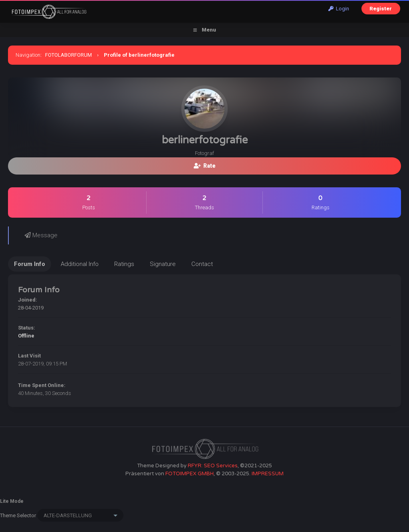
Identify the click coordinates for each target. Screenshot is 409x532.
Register (381, 9)
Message (41, 235)
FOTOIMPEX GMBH (190, 474)
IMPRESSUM (268, 474)
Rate (205, 166)
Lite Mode (12, 501)
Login (339, 9)
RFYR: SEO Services (213, 466)
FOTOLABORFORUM (68, 55)
